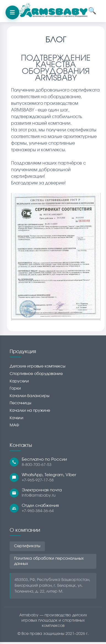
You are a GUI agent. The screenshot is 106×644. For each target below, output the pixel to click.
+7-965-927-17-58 (38, 480)
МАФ (14, 425)
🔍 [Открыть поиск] (92, 11)
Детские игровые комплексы (38, 366)
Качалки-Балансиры (30, 396)
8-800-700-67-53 (37, 465)
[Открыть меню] (12, 12)
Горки (15, 389)
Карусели (19, 381)
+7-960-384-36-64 (38, 511)
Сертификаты (27, 546)
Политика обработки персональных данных (49, 561)
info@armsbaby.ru (39, 496)
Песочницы (21, 403)
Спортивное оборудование (36, 374)
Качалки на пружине (30, 411)
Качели (17, 418)
